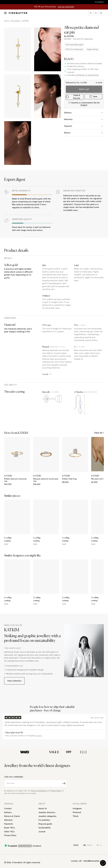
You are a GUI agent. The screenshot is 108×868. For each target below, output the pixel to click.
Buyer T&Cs (10, 828)
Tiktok (76, 816)
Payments (9, 824)
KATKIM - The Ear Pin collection (79, 39)
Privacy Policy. (56, 791)
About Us (43, 809)
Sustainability (44, 828)
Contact (8, 809)
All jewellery (16, 21)
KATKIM (25, 21)
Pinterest (77, 812)
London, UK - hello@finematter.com (87, 861)
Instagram (77, 809)
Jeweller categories (47, 816)
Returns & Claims (12, 816)
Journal (42, 832)
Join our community (66, 7)
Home (7, 21)
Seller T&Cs (9, 832)
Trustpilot (38, 736)
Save (93, 97)
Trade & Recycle (73, 97)
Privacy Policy (10, 835)
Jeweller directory (47, 812)
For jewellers (99, 2)
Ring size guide (45, 824)
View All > (99, 433)
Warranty (8, 820)
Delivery (8, 812)
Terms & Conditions (39, 791)
